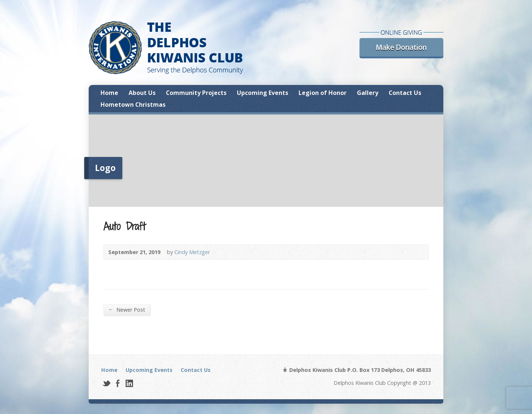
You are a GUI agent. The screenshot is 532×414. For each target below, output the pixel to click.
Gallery (368, 93)
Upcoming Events (262, 93)
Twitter (106, 383)
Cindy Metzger (192, 252)
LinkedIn (129, 383)
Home (109, 93)
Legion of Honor (323, 93)
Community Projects (196, 93)
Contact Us (405, 93)
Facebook (118, 383)
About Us (142, 93)
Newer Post (127, 309)
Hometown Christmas (133, 105)
